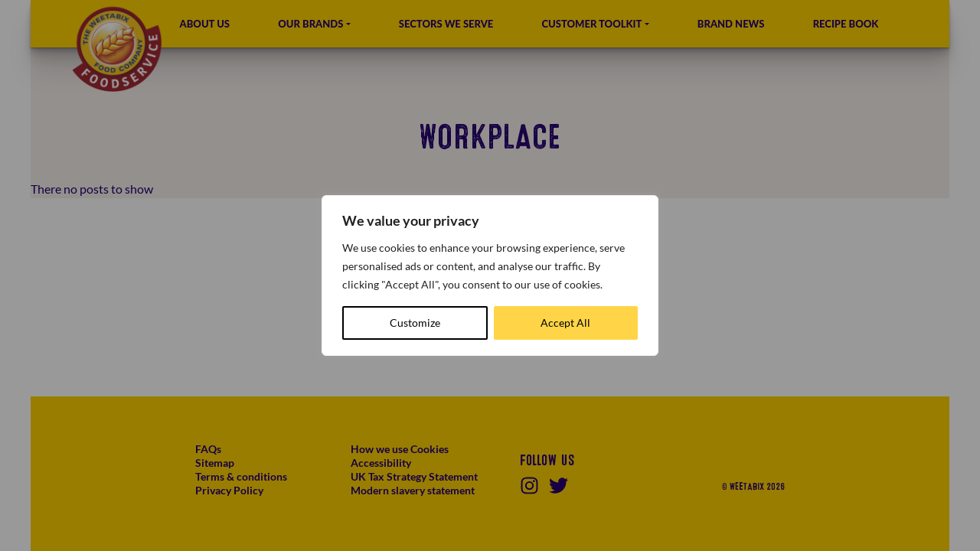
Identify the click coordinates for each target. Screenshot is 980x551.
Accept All (565, 323)
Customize (415, 323)
